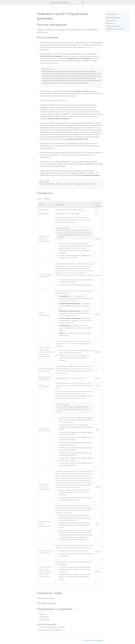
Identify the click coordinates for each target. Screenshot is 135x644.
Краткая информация (113, 18)
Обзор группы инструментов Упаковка (52, 627)
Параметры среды (112, 26)
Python (47, 198)
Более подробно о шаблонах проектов (53, 100)
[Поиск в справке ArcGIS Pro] (66, 2)
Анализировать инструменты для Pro (81, 107)
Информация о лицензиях (115, 29)
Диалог (40, 198)
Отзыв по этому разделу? (94, 641)
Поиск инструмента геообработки (50, 630)
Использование (111, 20)
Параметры (110, 23)
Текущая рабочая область (46, 598)
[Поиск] (83, 2)
